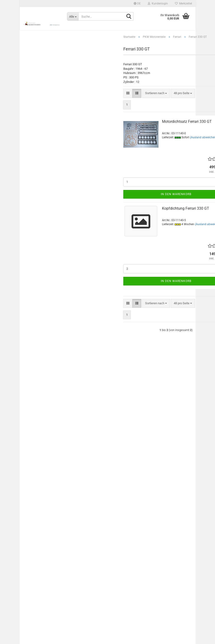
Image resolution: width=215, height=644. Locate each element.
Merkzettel (183, 4)
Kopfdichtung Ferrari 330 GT (186, 214)
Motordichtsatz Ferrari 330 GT (187, 127)
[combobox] (156, 98)
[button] (137, 4)
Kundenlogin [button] (158, 4)
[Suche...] (73, 16)
